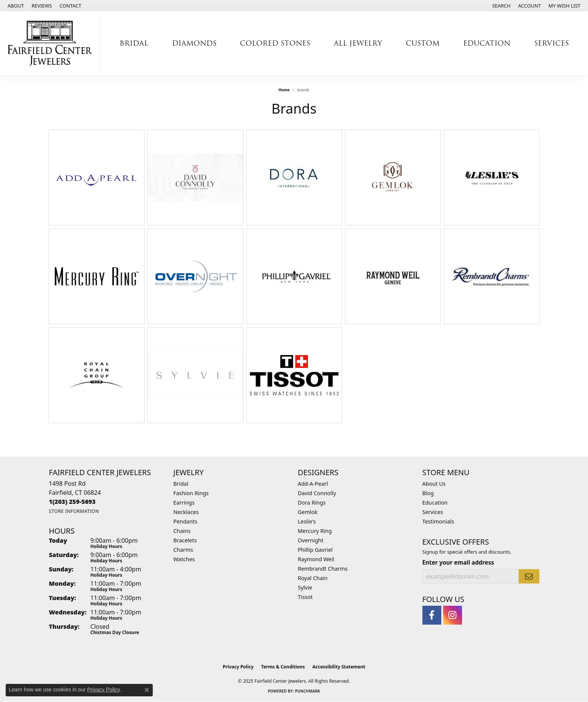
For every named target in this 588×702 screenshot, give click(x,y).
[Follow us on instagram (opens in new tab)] (453, 615)
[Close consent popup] (147, 690)
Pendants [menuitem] (186, 521)
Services (551, 43)
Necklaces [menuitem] (186, 512)
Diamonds (194, 43)
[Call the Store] (72, 502)
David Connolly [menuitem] (317, 493)
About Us (434, 484)
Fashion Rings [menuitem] (191, 493)
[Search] (501, 6)
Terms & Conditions (283, 667)
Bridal (134, 43)
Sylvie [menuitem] (305, 587)
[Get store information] (74, 511)
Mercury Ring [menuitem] (315, 531)
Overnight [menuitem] (311, 540)
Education (487, 43)
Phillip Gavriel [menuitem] (315, 550)
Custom (423, 43)
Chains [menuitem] (182, 531)
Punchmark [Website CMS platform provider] (308, 691)
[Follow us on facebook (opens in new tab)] (432, 615)
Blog (428, 493)
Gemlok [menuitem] (308, 512)
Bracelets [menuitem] (185, 540)
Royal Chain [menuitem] (313, 578)
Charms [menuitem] (183, 550)
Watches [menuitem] (184, 559)
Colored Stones (275, 43)
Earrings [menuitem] (184, 503)
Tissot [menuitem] (305, 597)
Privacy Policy (238, 667)
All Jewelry (358, 43)
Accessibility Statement (339, 667)
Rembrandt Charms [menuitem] (323, 569)
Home (284, 90)
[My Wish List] (564, 6)
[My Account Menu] (530, 6)
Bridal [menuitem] (181, 484)
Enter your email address (458, 562)
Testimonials (438, 521)
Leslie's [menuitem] (307, 521)
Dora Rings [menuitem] (312, 503)
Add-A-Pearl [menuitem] (313, 484)
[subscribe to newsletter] (529, 576)
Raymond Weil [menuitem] (316, 559)
